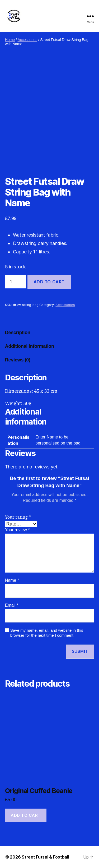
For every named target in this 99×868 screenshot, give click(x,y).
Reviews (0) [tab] (18, 360)
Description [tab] (18, 333)
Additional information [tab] (30, 346)
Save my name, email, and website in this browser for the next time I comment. (47, 633)
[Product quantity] (16, 282)
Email (12, 605)
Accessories (27, 40)
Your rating (18, 517)
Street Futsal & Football (45, 857)
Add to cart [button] (26, 815)
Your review (17, 530)
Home (10, 40)
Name (12, 580)
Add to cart (49, 282)
